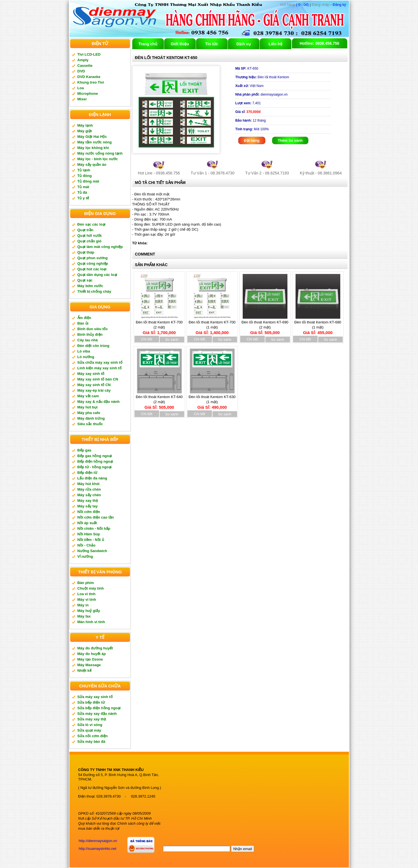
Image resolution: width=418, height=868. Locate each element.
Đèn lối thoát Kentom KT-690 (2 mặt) (265, 326)
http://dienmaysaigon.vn (98, 841)
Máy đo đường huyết (95, 648)
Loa (81, 88)
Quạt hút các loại (92, 269)
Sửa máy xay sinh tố (95, 697)
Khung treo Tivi (91, 82)
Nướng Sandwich (92, 551)
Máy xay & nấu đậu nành (99, 402)
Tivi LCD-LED (89, 54)
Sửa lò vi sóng (90, 725)
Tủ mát (83, 187)
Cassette (85, 66)
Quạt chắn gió (89, 241)
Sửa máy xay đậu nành (97, 714)
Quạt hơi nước (90, 236)
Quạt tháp (86, 252)
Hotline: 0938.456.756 (320, 43)
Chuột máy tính (91, 588)
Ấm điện (84, 318)
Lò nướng (86, 357)
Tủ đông (85, 176)
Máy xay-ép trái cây (94, 390)
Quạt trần (85, 230)
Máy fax (84, 616)
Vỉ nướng (85, 556)
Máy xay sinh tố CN (94, 385)
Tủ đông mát (88, 181)
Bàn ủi (83, 323)
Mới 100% (252, 129)
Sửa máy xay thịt (92, 719)
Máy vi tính (87, 599)
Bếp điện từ (87, 473)
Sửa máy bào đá (91, 742)
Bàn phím (86, 583)
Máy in (83, 605)
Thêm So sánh (290, 140)
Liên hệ (275, 44)
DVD (81, 71)
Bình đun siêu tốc (93, 329)
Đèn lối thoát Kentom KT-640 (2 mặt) (159, 400)
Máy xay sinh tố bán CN (98, 379)
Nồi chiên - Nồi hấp (94, 528)
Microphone (88, 94)
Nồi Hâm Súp (89, 534)
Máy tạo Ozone (90, 659)
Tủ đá (82, 192)
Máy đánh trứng (91, 418)
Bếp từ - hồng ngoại (95, 467)
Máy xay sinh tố (91, 374)
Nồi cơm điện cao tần (96, 517)
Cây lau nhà (88, 340)
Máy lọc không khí (93, 148)
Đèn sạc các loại (92, 224)
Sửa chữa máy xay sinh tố (100, 362)
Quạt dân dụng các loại (97, 275)
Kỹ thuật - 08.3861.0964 (321, 173)
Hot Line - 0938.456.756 (159, 173)
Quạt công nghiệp (93, 263)
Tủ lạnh (84, 170)
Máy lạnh (85, 125)
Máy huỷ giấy (89, 611)
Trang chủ (148, 44)
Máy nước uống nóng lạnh (100, 153)
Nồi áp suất (87, 523)
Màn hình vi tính (91, 622)
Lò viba (84, 351)
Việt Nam (250, 86)
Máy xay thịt (88, 501)
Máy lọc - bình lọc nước (98, 159)
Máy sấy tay (88, 506)
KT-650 (247, 68)
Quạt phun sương (93, 258)
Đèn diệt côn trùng (94, 346)
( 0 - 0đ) (295, 5)
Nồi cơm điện (89, 512)
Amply (83, 60)
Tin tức (212, 44)
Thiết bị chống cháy (94, 291)
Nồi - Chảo (87, 545)
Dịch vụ (243, 44)
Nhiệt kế (84, 670)
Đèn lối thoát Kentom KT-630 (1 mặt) (212, 400)
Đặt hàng (252, 140)
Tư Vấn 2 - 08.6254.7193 (267, 173)
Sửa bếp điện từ (91, 702)
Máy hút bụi (88, 407)
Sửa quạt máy (89, 730)
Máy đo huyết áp (92, 654)
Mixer (82, 99)
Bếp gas (84, 450)
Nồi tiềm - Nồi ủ (91, 540)
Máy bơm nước (90, 286)
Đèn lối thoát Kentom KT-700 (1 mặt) (212, 326)
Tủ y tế (83, 198)
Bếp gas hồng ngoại (95, 456)
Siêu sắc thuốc (90, 424)
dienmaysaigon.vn (262, 94)
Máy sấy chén (89, 495)
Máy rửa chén (89, 489)
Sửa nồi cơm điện (93, 736)
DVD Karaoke (89, 77)
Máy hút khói (88, 484)
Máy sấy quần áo (92, 165)
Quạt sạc (85, 280)
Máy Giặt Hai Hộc (92, 137)
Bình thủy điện (90, 334)
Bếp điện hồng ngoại (95, 461)
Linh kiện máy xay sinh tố (100, 368)
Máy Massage (89, 665)
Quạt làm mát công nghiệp (100, 247)
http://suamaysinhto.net (98, 849)
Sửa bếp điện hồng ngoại (99, 708)
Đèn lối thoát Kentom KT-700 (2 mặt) (159, 326)
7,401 (248, 103)
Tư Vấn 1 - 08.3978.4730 (212, 173)
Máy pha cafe (89, 413)
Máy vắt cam (88, 396)
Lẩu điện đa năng (92, 478)
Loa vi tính (87, 594)
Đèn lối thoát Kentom (262, 77)
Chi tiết (147, 339)
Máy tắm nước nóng (95, 142)
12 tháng (251, 120)
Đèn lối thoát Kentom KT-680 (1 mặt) (318, 326)
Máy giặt (85, 131)
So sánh (172, 340)
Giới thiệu (180, 44)
